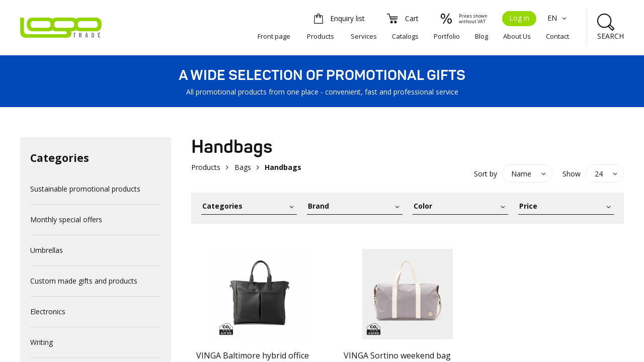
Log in (519, 18)
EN (558, 18)
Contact (557, 36)
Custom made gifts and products (84, 281)
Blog (481, 36)
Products (320, 36)
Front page (274, 36)
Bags (243, 167)
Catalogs (405, 36)
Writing (42, 342)
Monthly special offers (66, 219)
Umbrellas (47, 250)
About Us (517, 36)
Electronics (48, 311)
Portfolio (447, 36)
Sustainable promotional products (85, 189)
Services (364, 36)
